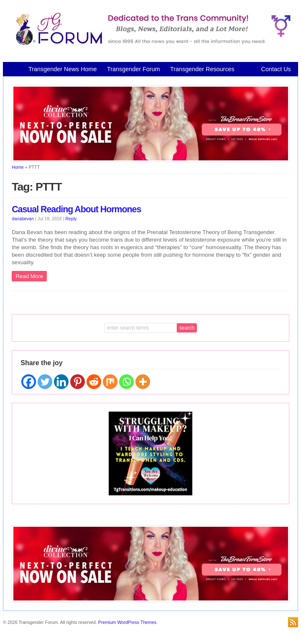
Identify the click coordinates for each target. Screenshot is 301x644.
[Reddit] (94, 382)
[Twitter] (45, 382)
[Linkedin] (61, 382)
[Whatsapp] (126, 382)
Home (18, 167)
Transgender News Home (62, 69)
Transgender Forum (134, 69)
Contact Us (276, 69)
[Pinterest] (78, 382)
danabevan (23, 219)
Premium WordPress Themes (127, 622)
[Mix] (110, 382)
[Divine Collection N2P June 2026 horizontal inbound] (151, 160)
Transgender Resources (202, 69)
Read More (29, 276)
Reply (71, 219)
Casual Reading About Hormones (76, 209)
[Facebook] (29, 382)
